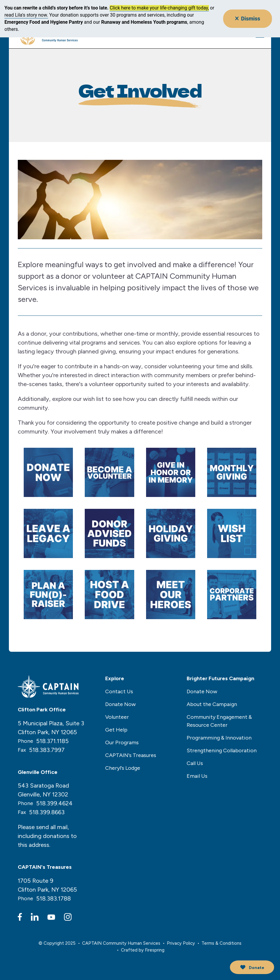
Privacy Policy (181, 943)
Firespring (155, 950)
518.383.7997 (47, 750)
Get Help (116, 730)
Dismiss (248, 19)
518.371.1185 (52, 741)
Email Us (197, 776)
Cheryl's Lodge (123, 768)
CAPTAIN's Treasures (131, 755)
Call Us (195, 763)
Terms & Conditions (221, 943)
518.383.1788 (53, 898)
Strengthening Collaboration (222, 750)
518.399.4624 (54, 803)
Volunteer (117, 717)
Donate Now (120, 704)
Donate (251, 967)
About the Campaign (212, 704)
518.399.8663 (47, 812)
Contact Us (119, 691)
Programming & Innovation (219, 738)
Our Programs (122, 742)
